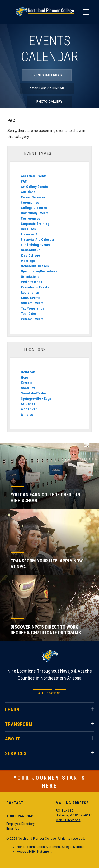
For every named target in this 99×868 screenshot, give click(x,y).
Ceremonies (30, 203)
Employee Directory (20, 824)
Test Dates (29, 314)
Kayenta (27, 383)
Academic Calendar (47, 88)
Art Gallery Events (34, 187)
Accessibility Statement (34, 852)
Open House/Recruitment (40, 271)
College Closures (34, 208)
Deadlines (28, 229)
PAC (24, 181)
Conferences (31, 218)
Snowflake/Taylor (34, 393)
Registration (30, 292)
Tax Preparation (32, 308)
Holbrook (28, 372)
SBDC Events (31, 298)
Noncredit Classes (35, 266)
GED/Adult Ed (31, 250)
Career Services (33, 197)
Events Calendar (47, 75)
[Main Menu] (86, 12)
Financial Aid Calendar (38, 240)
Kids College (30, 255)
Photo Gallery (49, 102)
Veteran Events (32, 319)
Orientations (30, 277)
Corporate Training (35, 224)
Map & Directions (68, 820)
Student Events (32, 303)
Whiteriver (29, 409)
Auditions (28, 192)
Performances (32, 282)
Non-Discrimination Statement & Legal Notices (51, 847)
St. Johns (28, 404)
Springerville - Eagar (36, 399)
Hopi (24, 377)
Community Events (35, 213)
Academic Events (34, 176)
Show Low (28, 388)
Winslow (27, 414)
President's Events (35, 287)
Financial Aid (31, 234)
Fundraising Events (35, 245)
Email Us (13, 829)
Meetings (28, 261)
